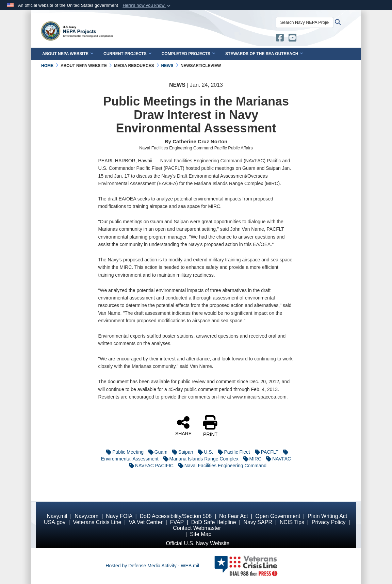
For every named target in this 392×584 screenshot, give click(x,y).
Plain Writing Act (327, 516)
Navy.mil (57, 516)
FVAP (177, 522)
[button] (147, 5)
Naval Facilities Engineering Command (221, 466)
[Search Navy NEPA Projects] (305, 22)
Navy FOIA (119, 516)
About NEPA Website (68, 54)
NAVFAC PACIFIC (150, 466)
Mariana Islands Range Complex (199, 459)
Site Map (201, 534)
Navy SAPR (258, 522)
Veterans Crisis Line (97, 522)
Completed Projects (188, 54)
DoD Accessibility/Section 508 (176, 516)
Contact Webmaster (197, 528)
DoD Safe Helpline (214, 522)
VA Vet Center (145, 522)
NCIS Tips (292, 522)
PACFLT (265, 452)
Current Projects (127, 54)
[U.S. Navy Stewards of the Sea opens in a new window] (280, 39)
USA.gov (55, 522)
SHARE (183, 426)
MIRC (251, 459)
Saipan (181, 452)
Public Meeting (123, 452)
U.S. (204, 452)
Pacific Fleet (232, 452)
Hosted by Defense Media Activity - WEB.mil (152, 566)
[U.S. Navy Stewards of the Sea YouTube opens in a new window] (292, 39)
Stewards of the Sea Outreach (264, 54)
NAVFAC (277, 459)
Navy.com (86, 516)
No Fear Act (233, 516)
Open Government (278, 516)
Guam (156, 452)
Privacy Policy (329, 522)
